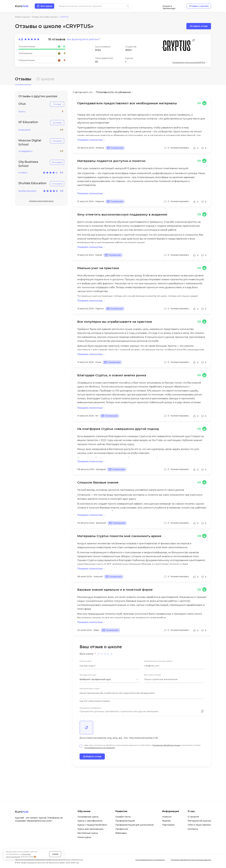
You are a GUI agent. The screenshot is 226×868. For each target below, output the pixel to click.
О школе (45, 79)
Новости (167, 817)
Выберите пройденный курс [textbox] (95, 679)
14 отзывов (57, 184)
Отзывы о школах (199, 6)
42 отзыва (57, 123)
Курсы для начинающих (91, 829)
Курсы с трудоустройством (92, 825)
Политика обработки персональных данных (191, 860)
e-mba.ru (23, 173)
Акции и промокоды (169, 6)
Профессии (122, 829)
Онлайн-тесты (123, 817)
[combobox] (110, 679)
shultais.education (27, 191)
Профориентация (125, 821)
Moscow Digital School (30, 142)
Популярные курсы (88, 817)
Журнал (166, 821)
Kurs (22, 6)
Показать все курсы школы (189, 62)
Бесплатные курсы (88, 833)
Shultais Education (32, 183)
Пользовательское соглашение (150, 860)
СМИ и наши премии (199, 825)
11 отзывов (57, 141)
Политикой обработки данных (166, 745)
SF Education (28, 122)
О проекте (193, 817)
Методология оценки (199, 821)
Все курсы (46, 6)
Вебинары (121, 833)
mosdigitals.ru (25, 151)
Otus (22, 104)
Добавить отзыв (92, 756)
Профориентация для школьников (134, 825)
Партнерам (168, 825)
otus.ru (22, 112)
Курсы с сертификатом (90, 821)
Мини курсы (84, 837)
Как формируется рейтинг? (84, 39)
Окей (55, 854)
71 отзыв (57, 104)
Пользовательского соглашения (100, 748)
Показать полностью (90, 140)
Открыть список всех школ (41, 201)
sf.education (25, 130)
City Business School (28, 164)
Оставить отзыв (199, 26)
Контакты (193, 829)
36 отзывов (57, 162)
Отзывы (23, 79)
